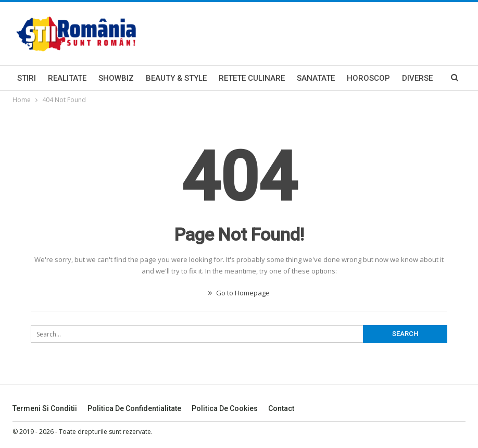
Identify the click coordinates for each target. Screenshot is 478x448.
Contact (281, 408)
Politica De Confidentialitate (134, 408)
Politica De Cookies (225, 408)
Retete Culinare (252, 78)
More (413, 78)
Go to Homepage (239, 293)
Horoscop (368, 78)
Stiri (27, 78)
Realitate (67, 78)
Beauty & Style (176, 78)
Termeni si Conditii (45, 408)
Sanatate (316, 78)
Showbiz (116, 78)
